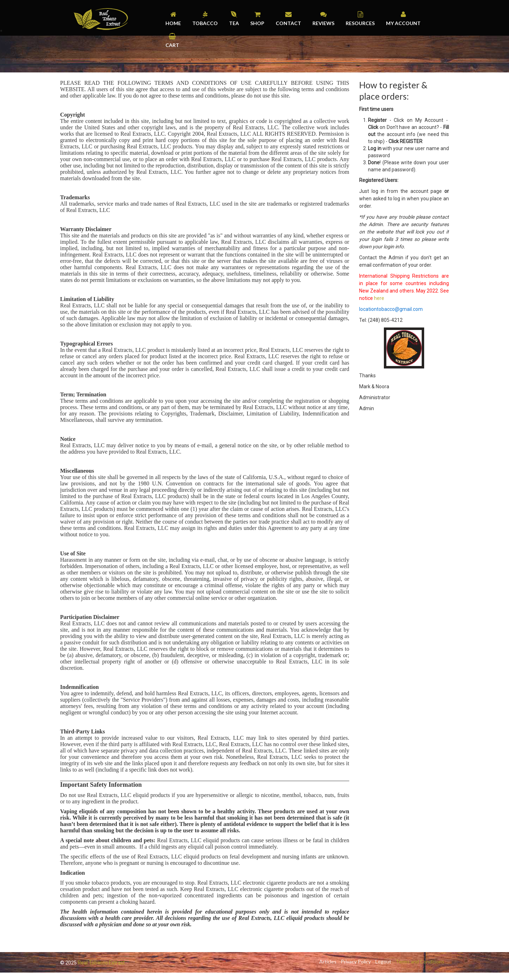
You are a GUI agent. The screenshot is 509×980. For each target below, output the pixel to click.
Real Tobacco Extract (101, 963)
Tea (234, 23)
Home (173, 23)
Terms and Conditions (420, 961)
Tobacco (205, 23)
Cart (172, 45)
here (379, 298)
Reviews (323, 23)
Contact (288, 23)
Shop (257, 23)
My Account (403, 23)
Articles (326, 961)
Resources (360, 23)
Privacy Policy (354, 961)
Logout (382, 961)
